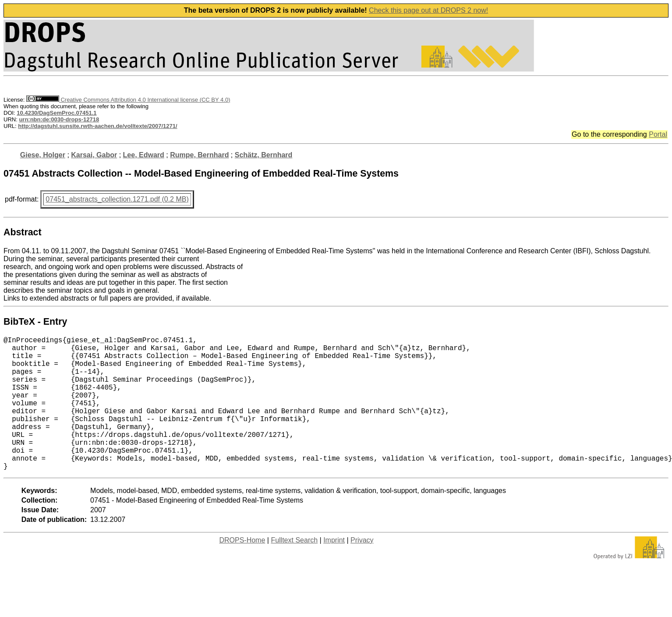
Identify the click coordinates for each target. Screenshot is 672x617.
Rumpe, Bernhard (199, 155)
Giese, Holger (43, 155)
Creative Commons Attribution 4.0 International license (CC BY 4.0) (128, 100)
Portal (658, 134)
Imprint (334, 570)
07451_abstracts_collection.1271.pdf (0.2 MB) (117, 199)
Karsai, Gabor (94, 155)
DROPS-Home (242, 570)
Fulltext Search (294, 570)
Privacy (362, 570)
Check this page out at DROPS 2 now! (428, 10)
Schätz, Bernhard (264, 155)
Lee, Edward (144, 155)
